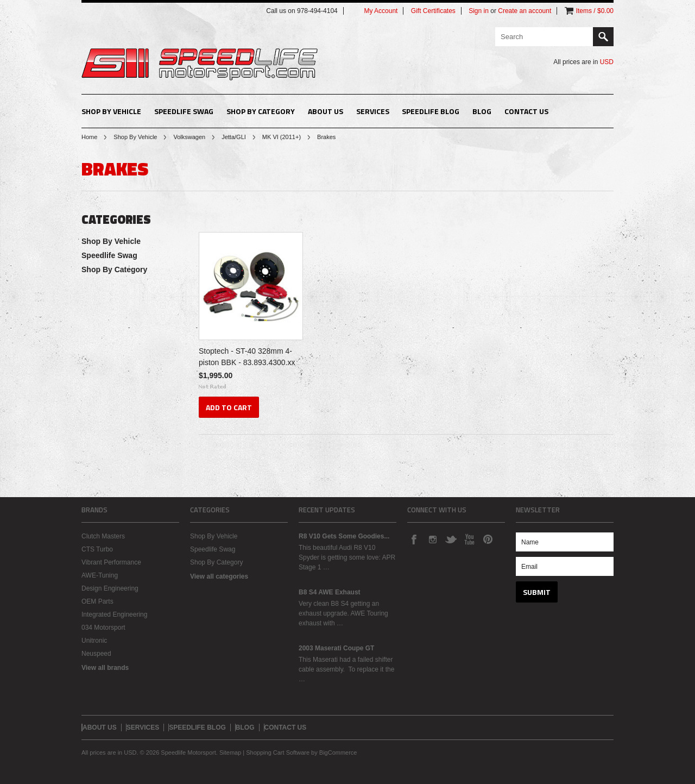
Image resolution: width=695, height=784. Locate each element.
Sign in (479, 11)
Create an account (525, 11)
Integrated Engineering (114, 614)
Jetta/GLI (234, 137)
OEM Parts (97, 601)
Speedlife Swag (184, 111)
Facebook (414, 539)
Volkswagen (189, 137)
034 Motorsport (103, 628)
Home (89, 137)
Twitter (451, 539)
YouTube (469, 539)
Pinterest (488, 539)
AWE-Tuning (100, 575)
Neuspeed (96, 654)
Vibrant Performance (111, 562)
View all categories (219, 576)
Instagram (432, 539)
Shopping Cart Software (278, 752)
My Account (381, 11)
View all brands (105, 668)
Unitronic (94, 641)
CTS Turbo (97, 549)
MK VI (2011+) (282, 137)
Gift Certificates (433, 11)
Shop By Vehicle (111, 111)
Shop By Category (261, 111)
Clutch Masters (103, 536)
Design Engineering (110, 588)
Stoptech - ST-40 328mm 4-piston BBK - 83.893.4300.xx (247, 357)
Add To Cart (229, 407)
